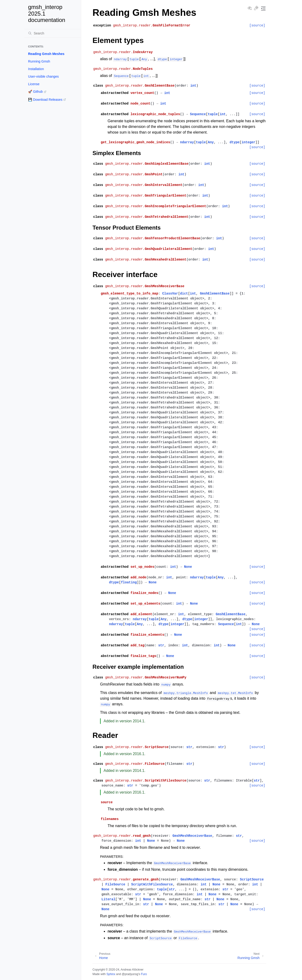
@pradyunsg (130, 974)
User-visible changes (43, 76)
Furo (144, 974)
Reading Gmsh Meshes (46, 54)
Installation (36, 69)
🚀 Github (35, 92)
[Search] (53, 33)
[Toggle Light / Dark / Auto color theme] (256, 8)
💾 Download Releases (45, 100)
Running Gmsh (39, 61)
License (34, 84)
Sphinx (111, 974)
